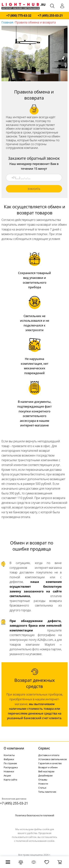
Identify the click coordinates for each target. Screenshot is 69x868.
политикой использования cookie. (35, 841)
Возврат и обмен (48, 767)
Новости (43, 784)
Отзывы (43, 780)
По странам (10, 763)
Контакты (9, 755)
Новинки (9, 771)
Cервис (44, 748)
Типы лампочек (47, 792)
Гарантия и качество (50, 763)
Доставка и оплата (49, 755)
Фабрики (9, 759)
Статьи (42, 788)
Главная (7, 22)
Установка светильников (52, 759)
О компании (14, 748)
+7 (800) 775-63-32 (19, 16)
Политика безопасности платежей (35, 815)
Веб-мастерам (46, 771)
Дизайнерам (45, 775)
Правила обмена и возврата (35, 22)
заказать (34, 189)
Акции (7, 775)
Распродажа (11, 767)
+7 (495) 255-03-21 (50, 16)
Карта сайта (10, 780)
